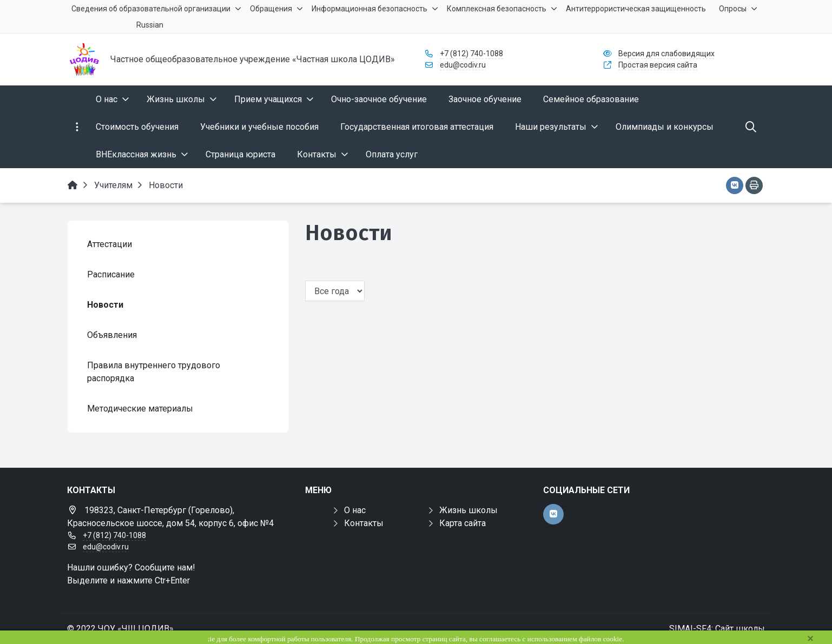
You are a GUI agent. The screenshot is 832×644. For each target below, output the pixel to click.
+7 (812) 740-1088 (471, 54)
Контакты (364, 523)
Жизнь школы (468, 510)
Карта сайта (463, 523)
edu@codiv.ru (463, 65)
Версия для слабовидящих (666, 54)
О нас (355, 510)
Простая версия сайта (658, 65)
